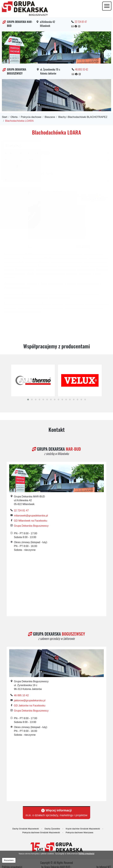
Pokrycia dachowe (31, 117)
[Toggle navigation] (107, 6)
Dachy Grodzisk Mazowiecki (26, 829)
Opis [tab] (30, 247)
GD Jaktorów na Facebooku (30, 706)
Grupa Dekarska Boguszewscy (31, 526)
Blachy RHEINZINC (16, 167)
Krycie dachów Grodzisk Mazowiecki (83, 829)
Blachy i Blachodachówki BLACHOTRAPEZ (83, 117)
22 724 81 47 (81, 22)
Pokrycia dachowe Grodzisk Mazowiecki (41, 832)
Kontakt (57, 429)
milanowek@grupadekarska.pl (31, 516)
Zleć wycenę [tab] (83, 247)
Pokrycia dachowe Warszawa (79, 832)
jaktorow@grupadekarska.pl (30, 700)
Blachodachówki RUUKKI (19, 160)
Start (5, 117)
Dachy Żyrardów (52, 829)
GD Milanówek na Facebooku (31, 521)
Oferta (14, 117)
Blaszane (50, 117)
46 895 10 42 (82, 69)
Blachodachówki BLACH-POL (22, 180)
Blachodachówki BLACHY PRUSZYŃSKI (27, 153)
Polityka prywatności (86, 853)
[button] (28, 400)
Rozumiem (9, 860)
